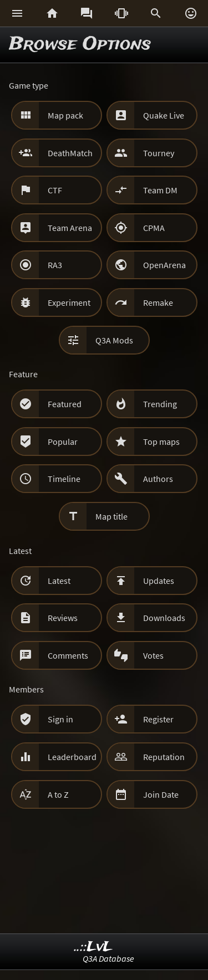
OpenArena (164, 265)
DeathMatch (70, 153)
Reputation (164, 757)
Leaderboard (72, 757)
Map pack (65, 115)
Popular (63, 442)
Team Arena (70, 228)
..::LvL (93, 947)
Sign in (60, 719)
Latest (59, 581)
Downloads (164, 618)
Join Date (161, 794)
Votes (153, 655)
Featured (65, 404)
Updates (159, 581)
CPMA (154, 228)
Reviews (63, 618)
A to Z (58, 794)
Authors (158, 479)
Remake (158, 302)
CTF (55, 190)
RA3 (55, 265)
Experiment (69, 302)
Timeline (64, 479)
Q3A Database (108, 958)
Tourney (159, 153)
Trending (160, 404)
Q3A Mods (114, 340)
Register (158, 719)
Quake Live (164, 115)
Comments (68, 655)
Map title (111, 516)
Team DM (160, 190)
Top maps (161, 442)
